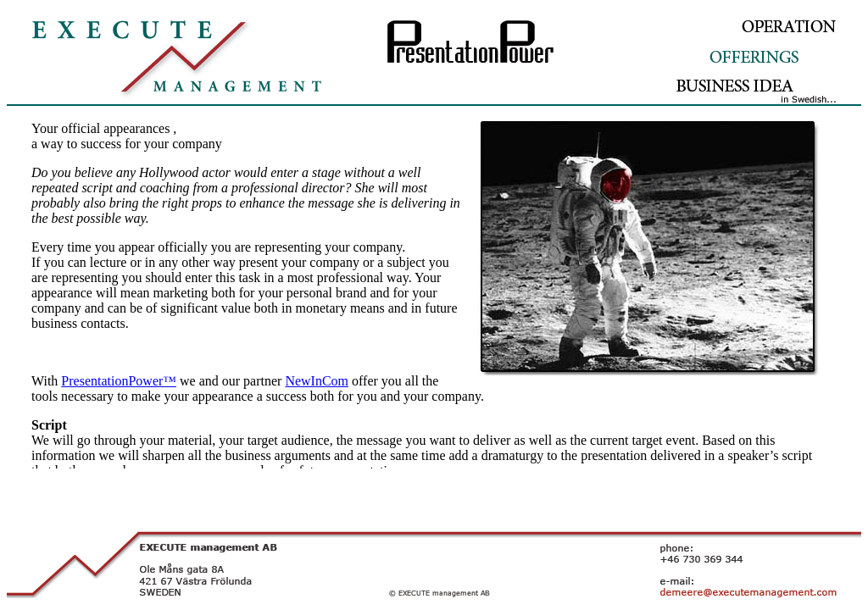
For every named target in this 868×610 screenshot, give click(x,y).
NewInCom (317, 381)
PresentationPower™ (119, 381)
